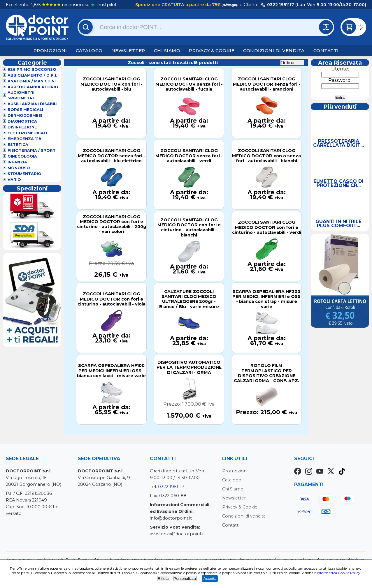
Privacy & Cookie (212, 51)
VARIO (14, 180)
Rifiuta (163, 579)
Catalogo (89, 51)
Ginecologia (22, 156)
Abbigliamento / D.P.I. (32, 75)
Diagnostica (22, 121)
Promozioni (50, 51)
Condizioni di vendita (274, 51)
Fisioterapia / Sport (32, 150)
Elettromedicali (27, 133)
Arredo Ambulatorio (33, 87)
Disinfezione (22, 127)
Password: (340, 80)
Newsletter (128, 51)
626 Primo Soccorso (32, 69)
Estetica (18, 145)
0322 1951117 (171, 487)
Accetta (210, 579)
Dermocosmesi (25, 115)
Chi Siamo (167, 51)
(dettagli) (229, 5)
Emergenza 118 (24, 139)
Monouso (19, 168)
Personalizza (185, 579)
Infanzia (17, 162)
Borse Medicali (25, 110)
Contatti (326, 51)
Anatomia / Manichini (32, 81)
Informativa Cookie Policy (339, 573)
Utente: (340, 69)
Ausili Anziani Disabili (33, 104)
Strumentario (24, 174)
